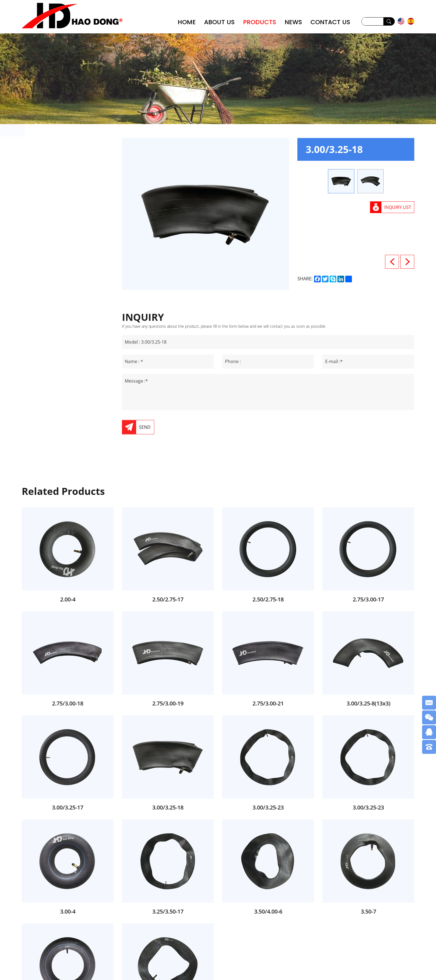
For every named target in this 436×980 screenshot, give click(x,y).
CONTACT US (330, 22)
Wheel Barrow (59, 148)
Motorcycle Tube (63, 189)
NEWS (293, 22)
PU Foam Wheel (62, 161)
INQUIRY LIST (398, 207)
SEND (145, 491)
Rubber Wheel (59, 175)
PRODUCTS (260, 22)
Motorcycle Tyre (62, 203)
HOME (187, 22)
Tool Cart (53, 217)
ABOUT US (219, 22)
